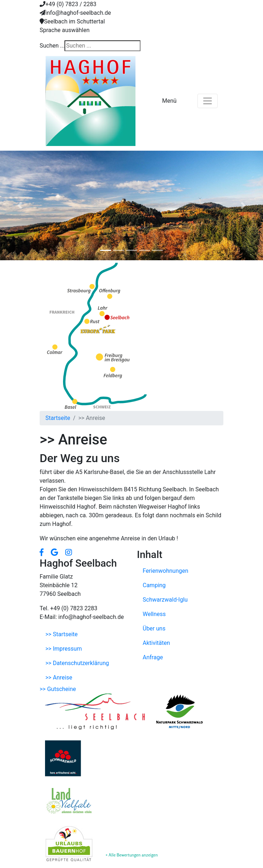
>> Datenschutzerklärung (77, 663)
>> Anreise (59, 677)
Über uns (154, 628)
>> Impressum (64, 649)
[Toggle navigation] (208, 101)
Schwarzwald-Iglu (165, 600)
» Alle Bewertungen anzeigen (132, 855)
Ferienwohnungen (166, 571)
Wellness (154, 614)
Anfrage (153, 657)
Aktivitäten (156, 643)
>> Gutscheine (58, 689)
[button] (20, 205)
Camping (154, 585)
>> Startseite (62, 634)
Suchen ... (52, 46)
